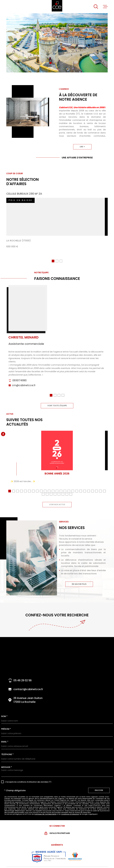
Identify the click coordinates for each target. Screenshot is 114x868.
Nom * (4, 713)
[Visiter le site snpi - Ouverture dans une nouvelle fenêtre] (49, 853)
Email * (5, 739)
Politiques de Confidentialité (45, 811)
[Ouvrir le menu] (105, 7)
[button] (50, 63)
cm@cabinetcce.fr (24, 385)
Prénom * (6, 726)
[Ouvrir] (96, 7)
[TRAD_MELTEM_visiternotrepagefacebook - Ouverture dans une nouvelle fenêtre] (3, 434)
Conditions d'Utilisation (70, 811)
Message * (7, 764)
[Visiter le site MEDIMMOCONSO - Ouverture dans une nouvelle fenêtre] (75, 853)
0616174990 (19, 380)
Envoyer (99, 787)
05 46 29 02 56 (23, 677)
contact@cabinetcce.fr (28, 686)
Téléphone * (7, 751)
